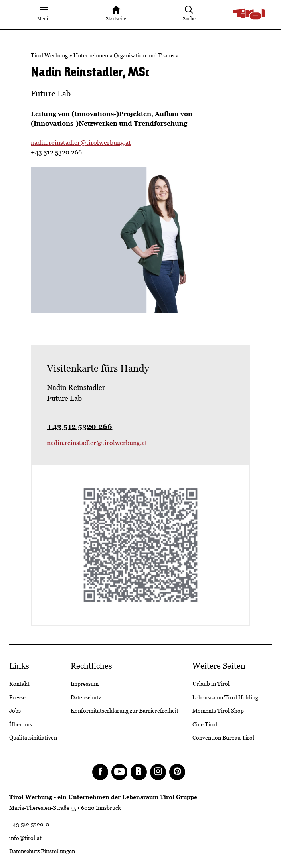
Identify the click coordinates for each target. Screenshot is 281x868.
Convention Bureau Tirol (223, 738)
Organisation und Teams (144, 55)
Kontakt (19, 684)
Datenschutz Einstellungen (42, 851)
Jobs (15, 711)
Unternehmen (91, 55)
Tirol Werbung (49, 55)
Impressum (85, 684)
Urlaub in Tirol (211, 684)
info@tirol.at (25, 838)
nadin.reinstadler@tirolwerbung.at (81, 143)
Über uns (21, 724)
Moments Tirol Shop (218, 711)
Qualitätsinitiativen (33, 738)
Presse (17, 697)
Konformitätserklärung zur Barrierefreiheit (124, 711)
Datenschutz (86, 697)
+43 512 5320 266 (80, 426)
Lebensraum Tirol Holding (225, 697)
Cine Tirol (205, 724)
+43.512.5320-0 (29, 824)
